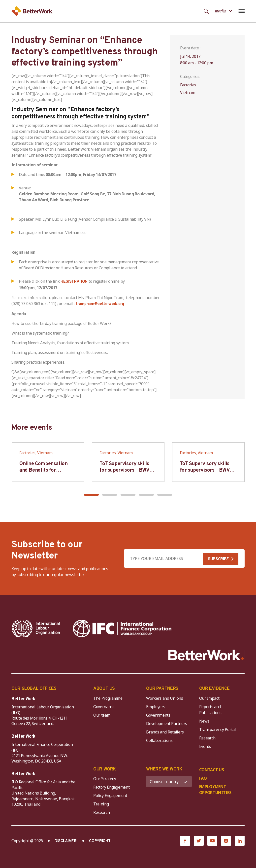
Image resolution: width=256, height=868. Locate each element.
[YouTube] (212, 841)
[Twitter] (199, 841)
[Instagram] (226, 841)
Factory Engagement (111, 787)
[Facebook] (185, 841)
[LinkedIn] (240, 841)
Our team (102, 715)
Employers (156, 707)
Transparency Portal (218, 729)
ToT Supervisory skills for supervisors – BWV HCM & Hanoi (124, 470)
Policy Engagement (111, 796)
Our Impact (209, 698)
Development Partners (167, 724)
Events (205, 746)
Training (101, 804)
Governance (104, 707)
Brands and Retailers (165, 732)
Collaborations (159, 740)
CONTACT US (212, 770)
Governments (158, 715)
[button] (91, 495)
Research (207, 738)
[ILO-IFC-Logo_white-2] (36, 628)
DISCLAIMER (66, 841)
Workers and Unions (164, 698)
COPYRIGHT (100, 841)
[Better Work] (206, 655)
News (204, 721)
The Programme (108, 698)
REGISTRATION (74, 282)
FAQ (203, 778)
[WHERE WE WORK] (169, 781)
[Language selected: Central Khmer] (224, 11)
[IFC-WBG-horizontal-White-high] (122, 628)
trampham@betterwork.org (100, 304)
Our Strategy (105, 779)
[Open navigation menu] (241, 11)
